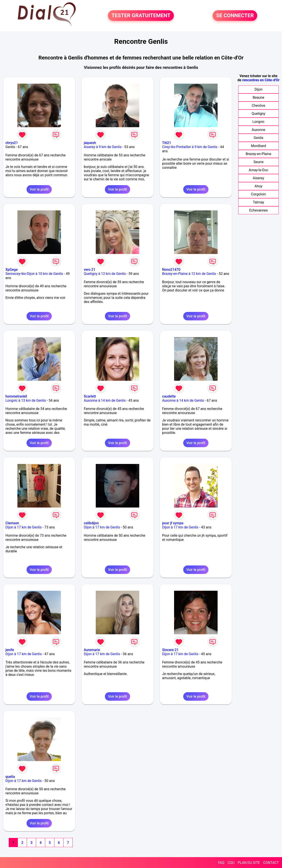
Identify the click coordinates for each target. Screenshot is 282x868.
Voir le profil (39, 189)
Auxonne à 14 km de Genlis (105, 400)
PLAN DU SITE (249, 863)
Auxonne (258, 130)
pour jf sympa (173, 523)
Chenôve (258, 106)
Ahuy (258, 186)
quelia (10, 777)
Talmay (258, 202)
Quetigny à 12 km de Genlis (105, 274)
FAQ (221, 863)
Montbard (258, 146)
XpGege (12, 270)
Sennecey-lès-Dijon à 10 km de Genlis (34, 274)
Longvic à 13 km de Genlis (26, 400)
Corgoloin (259, 194)
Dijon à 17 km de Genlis (24, 527)
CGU (231, 863)
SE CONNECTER (235, 16)
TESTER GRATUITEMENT (141, 16)
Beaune (258, 97)
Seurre (258, 162)
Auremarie (92, 650)
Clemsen (12, 523)
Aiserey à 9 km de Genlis (103, 147)
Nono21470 (171, 270)
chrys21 (12, 143)
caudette (169, 396)
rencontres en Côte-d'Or (261, 80)
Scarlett (90, 396)
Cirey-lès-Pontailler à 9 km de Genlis (190, 147)
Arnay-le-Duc (258, 170)
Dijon (258, 89)
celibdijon (91, 523)
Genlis (258, 138)
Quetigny (258, 114)
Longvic (258, 122)
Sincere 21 (170, 650)
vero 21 (90, 270)
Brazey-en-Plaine (258, 154)
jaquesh (90, 143)
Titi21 (167, 143)
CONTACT (271, 863)
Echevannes (258, 210)
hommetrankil (16, 396)
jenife (10, 650)
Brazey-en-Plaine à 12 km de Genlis (189, 274)
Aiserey (258, 178)
